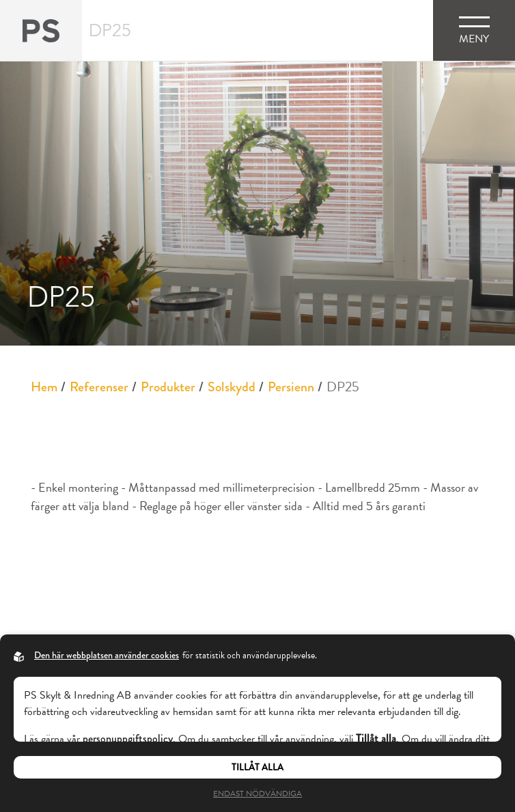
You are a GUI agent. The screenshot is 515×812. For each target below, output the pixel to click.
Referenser (99, 387)
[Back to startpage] (41, 30)
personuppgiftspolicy (128, 739)
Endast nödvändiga (257, 794)
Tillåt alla (257, 767)
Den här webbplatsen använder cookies (107, 655)
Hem (44, 387)
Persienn (291, 387)
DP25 (343, 387)
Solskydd (232, 387)
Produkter (168, 387)
